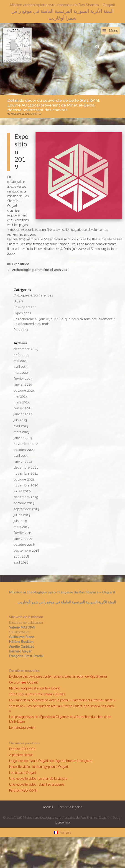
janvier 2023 (23, 438)
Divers (18, 301)
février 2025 (23, 379)
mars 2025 (22, 373)
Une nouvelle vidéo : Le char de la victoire (38, 779)
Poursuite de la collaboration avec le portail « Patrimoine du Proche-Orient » (62, 700)
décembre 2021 (26, 468)
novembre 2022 (26, 444)
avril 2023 (21, 426)
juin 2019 (20, 521)
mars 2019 (22, 527)
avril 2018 (21, 562)
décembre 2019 (26, 497)
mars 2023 (22, 432)
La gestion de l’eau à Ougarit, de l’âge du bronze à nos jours (51, 761)
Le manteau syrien (22, 728)
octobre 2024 (24, 390)
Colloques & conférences (33, 295)
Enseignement (25, 307)
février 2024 (23, 408)
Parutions (21, 330)
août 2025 (21, 355)
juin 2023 (20, 420)
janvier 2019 (23, 539)
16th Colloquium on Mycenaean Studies (37, 694)
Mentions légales (70, 807)
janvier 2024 (23, 414)
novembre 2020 (26, 485)
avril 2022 (21, 456)
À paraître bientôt (21, 755)
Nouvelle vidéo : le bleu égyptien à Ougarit (39, 767)
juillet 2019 (22, 515)
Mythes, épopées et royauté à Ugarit (34, 688)
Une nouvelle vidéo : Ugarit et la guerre (37, 785)
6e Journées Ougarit (23, 682)
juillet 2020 (22, 491)
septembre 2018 (27, 551)
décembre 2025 (26, 349)
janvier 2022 (23, 462)
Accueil (48, 807)
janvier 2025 (23, 385)
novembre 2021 (26, 473)
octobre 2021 (24, 479)
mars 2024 (22, 402)
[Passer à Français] (62, 832)
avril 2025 (21, 367)
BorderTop (62, 822)
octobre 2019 (24, 503)
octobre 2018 (24, 545)
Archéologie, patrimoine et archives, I (41, 270)
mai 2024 (21, 396)
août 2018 (21, 556)
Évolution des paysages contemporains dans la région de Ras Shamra (58, 676)
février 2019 (23, 533)
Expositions (21, 264)
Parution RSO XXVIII (23, 790)
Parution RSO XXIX (22, 749)
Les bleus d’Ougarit (23, 773)
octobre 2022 (24, 450)
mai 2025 (21, 361)
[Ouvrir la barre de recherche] (98, 47)
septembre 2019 (27, 509)
